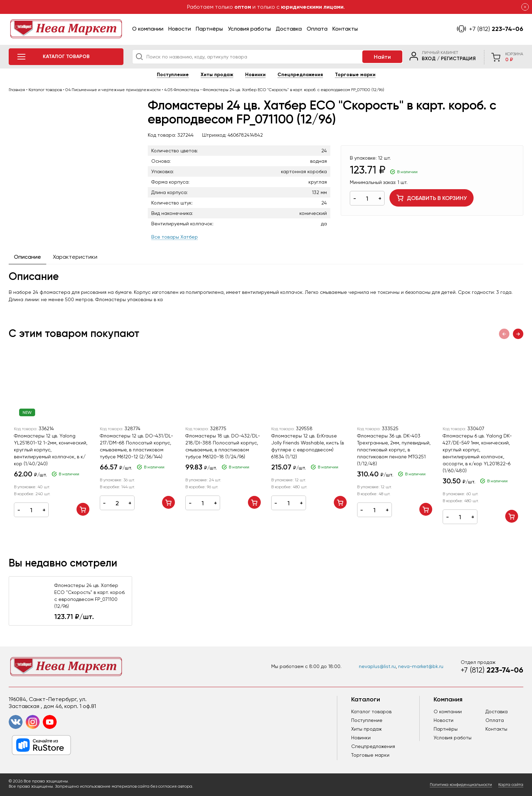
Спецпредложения (300, 75)
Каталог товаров (371, 711)
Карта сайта (511, 785)
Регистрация (458, 59)
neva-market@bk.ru (421, 666)
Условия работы (249, 29)
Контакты (345, 29)
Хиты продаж (217, 75)
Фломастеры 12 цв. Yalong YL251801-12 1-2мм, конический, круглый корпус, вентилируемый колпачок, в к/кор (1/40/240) (51, 450)
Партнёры (209, 29)
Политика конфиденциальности (461, 785)
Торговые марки (355, 75)
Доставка (289, 29)
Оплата (317, 29)
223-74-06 (496, 29)
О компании (148, 29)
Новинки (255, 75)
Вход (429, 59)
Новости (180, 29)
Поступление (173, 75)
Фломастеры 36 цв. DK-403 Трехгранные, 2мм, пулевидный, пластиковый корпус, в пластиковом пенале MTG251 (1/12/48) (394, 450)
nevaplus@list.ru (377, 666)
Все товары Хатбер (175, 237)
